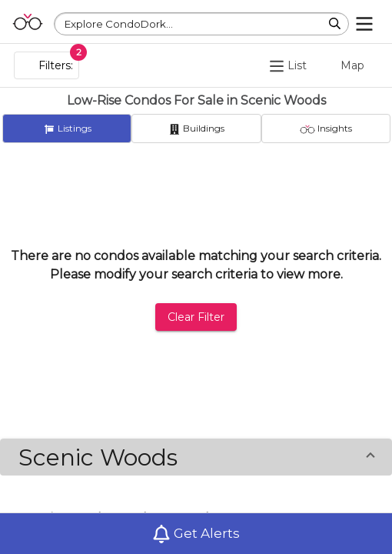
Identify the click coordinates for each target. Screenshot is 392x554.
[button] (196, 457)
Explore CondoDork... (119, 24)
